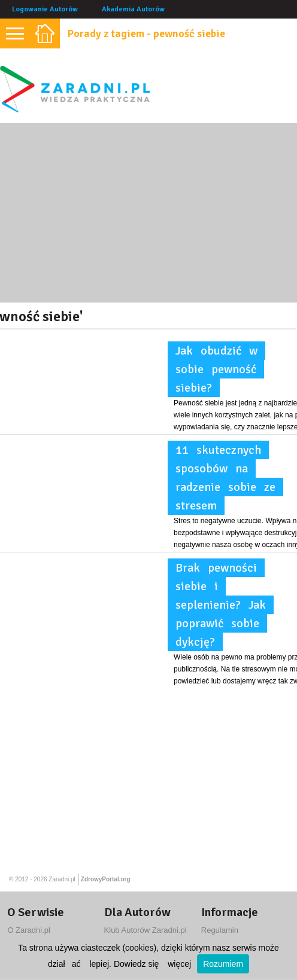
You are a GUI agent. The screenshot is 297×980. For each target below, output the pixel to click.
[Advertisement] (148, 213)
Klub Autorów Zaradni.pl (146, 930)
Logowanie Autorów (45, 9)
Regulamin (220, 930)
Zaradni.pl (62, 879)
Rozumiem (223, 964)
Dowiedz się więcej (152, 964)
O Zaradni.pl (29, 930)
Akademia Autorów (133, 9)
